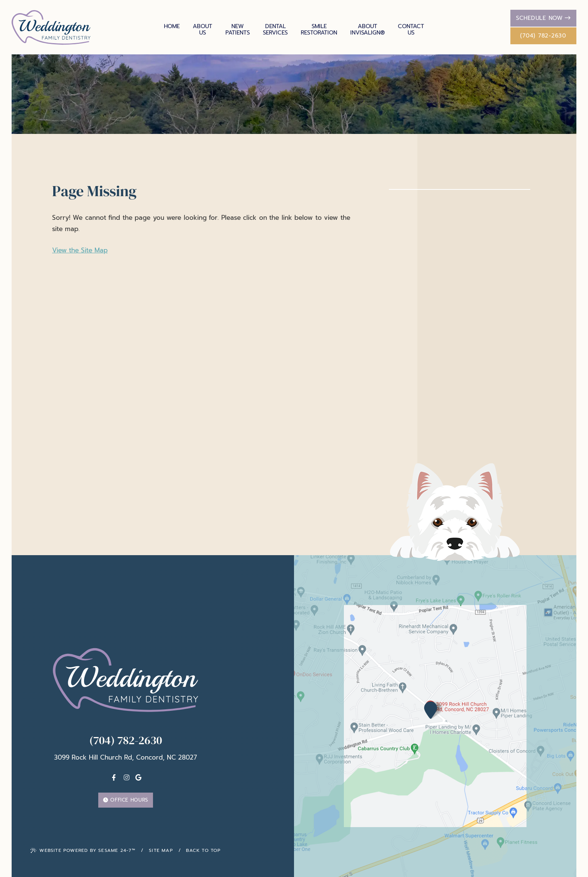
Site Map (161, 850)
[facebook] (114, 778)
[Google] (138, 778)
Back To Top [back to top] (203, 850)
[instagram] (127, 778)
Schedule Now (543, 18)
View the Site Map (80, 250)
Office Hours (126, 800)
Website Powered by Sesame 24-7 (83, 850)
